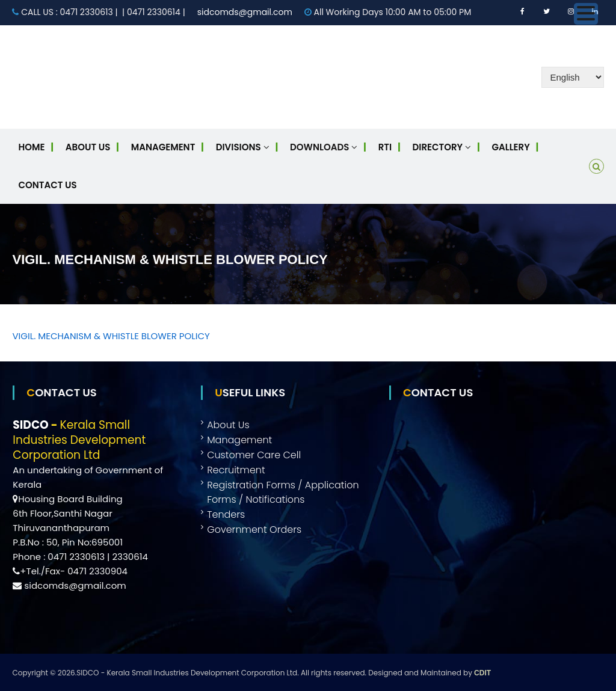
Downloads (319, 147)
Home (31, 147)
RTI (385, 147)
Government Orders (254, 530)
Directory (438, 147)
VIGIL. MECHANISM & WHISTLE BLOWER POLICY (111, 336)
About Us (88, 147)
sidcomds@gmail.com (245, 12)
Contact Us (47, 185)
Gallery (511, 147)
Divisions (239, 147)
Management (163, 147)
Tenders (226, 514)
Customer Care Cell (254, 455)
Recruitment (236, 470)
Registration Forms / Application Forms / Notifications (283, 492)
